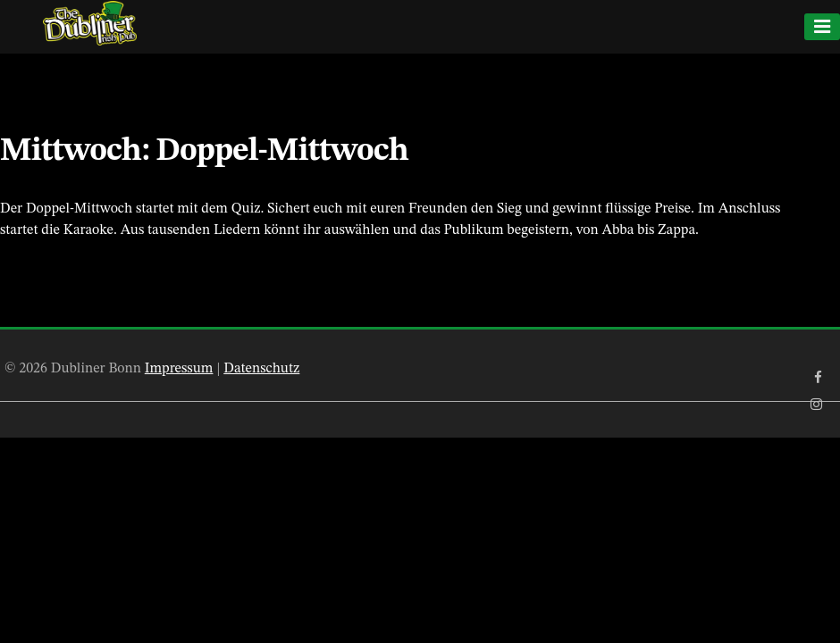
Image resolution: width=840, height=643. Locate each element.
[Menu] (822, 27)
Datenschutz (261, 369)
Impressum (179, 369)
